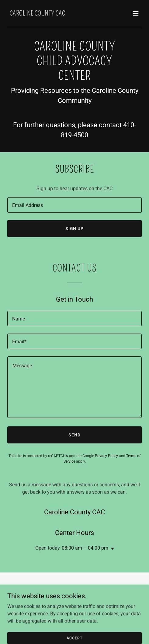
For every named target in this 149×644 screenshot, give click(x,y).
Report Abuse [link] (74, 602)
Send (74, 435)
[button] (136, 13)
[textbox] (74, 205)
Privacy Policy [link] (106, 456)
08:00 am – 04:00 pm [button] (85, 548)
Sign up (75, 229)
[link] (37, 14)
